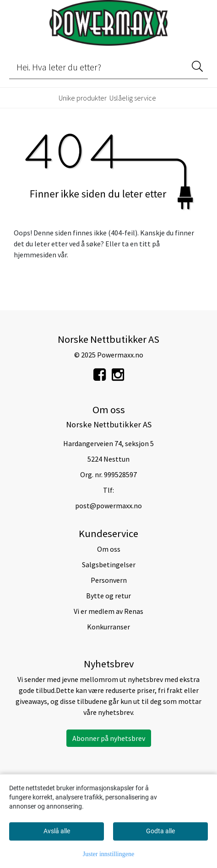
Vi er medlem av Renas (108, 611)
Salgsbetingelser (109, 564)
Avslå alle (57, 831)
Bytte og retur (108, 596)
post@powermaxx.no (108, 506)
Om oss (109, 549)
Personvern (109, 580)
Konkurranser (108, 627)
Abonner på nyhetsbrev (109, 738)
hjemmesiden (35, 255)
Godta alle (160, 831)
